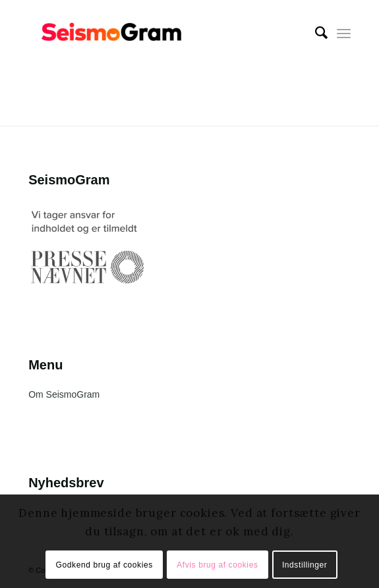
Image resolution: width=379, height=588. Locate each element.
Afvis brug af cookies (217, 565)
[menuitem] (315, 33)
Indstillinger (305, 565)
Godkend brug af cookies (104, 565)
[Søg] (315, 33)
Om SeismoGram (64, 394)
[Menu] (344, 33)
